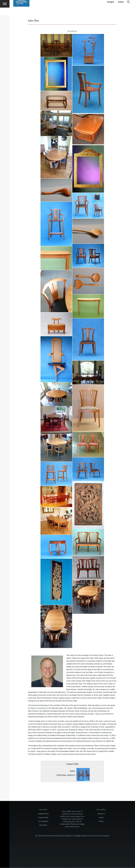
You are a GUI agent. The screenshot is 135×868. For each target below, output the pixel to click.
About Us (101, 814)
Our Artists (43, 825)
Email (73, 771)
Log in (101, 818)
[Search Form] (128, 9)
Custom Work (43, 818)
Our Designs (43, 821)
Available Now (43, 814)
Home (101, 821)
